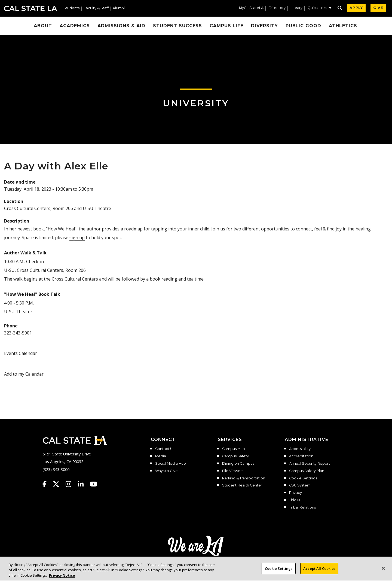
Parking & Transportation (244, 478)
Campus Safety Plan (307, 471)
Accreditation (301, 456)
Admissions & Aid (121, 26)
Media (161, 456)
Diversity (264, 26)
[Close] (383, 574)
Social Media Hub (171, 464)
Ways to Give (166, 471)
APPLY (356, 8)
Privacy (295, 493)
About (43, 26)
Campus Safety (235, 456)
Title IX (295, 500)
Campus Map (234, 449)
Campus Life (226, 26)
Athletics (343, 26)
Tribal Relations (302, 507)
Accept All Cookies (319, 574)
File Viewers (233, 471)
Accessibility (300, 449)
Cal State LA (31, 8)
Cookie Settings (303, 478)
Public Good (304, 26)
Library (297, 8)
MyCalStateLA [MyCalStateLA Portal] (251, 8)
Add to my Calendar (24, 374)
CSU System (300, 485)
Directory (277, 8)
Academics (75, 26)
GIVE (378, 8)
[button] (319, 8)
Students (71, 8)
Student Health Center (242, 485)
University (196, 103)
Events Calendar (21, 353)
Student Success (177, 26)
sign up (77, 238)
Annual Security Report (310, 464)
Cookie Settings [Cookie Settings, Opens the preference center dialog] (279, 574)
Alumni (119, 8)
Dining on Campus (238, 464)
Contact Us (165, 449)
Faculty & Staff (96, 8)
